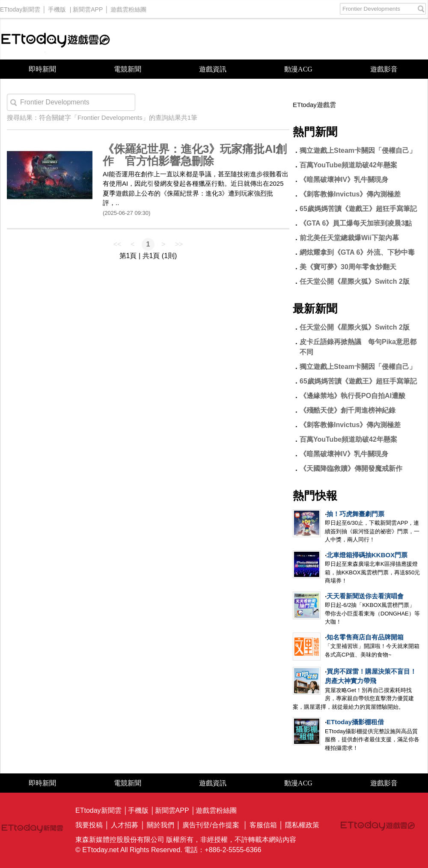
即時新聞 (42, 69)
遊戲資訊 (213, 69)
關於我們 (160, 825)
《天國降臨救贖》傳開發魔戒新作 (351, 468)
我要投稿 (89, 825)
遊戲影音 (384, 69)
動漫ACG (298, 69)
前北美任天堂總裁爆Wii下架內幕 (349, 238)
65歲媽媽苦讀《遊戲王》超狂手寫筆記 (358, 209)
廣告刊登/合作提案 (211, 825)
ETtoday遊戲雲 (56, 39)
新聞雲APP (88, 7)
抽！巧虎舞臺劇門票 (355, 514)
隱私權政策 (302, 825)
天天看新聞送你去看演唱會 (365, 596)
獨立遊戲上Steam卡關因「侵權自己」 (358, 150)
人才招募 (125, 825)
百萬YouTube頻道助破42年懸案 (348, 165)
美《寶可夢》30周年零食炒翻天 (348, 267)
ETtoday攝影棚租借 (355, 722)
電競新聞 (128, 69)
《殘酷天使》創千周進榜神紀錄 (348, 410)
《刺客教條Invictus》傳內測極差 (350, 194)
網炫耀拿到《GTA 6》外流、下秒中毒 (357, 252)
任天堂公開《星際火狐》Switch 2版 (355, 281)
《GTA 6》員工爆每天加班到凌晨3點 (363, 223)
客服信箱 (263, 825)
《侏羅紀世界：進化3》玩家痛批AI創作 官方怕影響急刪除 (195, 155)
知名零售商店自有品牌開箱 (365, 637)
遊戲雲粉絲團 (128, 7)
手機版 (57, 7)
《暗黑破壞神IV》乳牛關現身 (344, 180)
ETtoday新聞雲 (20, 7)
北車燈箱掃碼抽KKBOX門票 (367, 555)
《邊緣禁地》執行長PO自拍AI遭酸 (352, 396)
